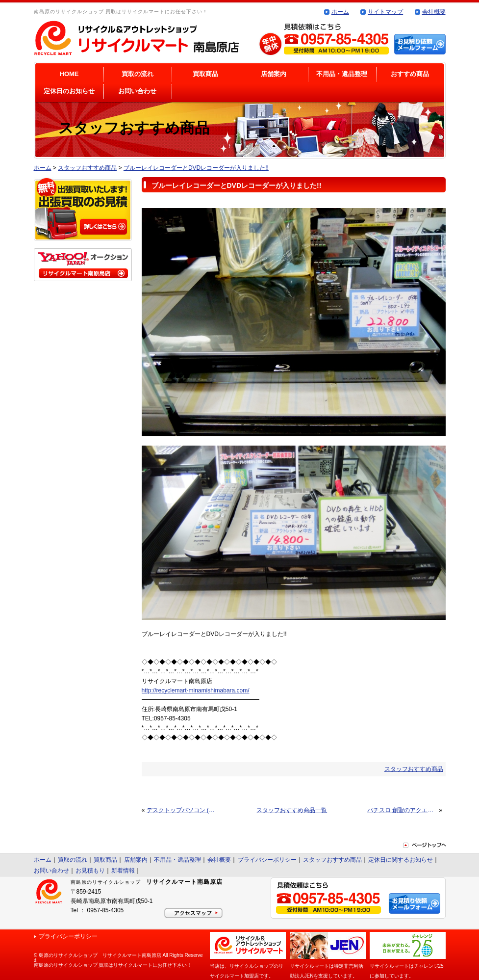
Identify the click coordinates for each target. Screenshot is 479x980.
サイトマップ (385, 12)
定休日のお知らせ (69, 91)
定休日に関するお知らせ (401, 860)
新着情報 (123, 871)
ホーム (340, 12)
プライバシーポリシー (267, 860)
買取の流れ (138, 74)
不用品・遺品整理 (342, 74)
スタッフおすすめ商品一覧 (292, 810)
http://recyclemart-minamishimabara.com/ (196, 690)
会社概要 (434, 12)
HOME (69, 74)
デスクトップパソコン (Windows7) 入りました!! (182, 810)
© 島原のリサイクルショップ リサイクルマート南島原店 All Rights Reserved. (118, 958)
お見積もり (90, 871)
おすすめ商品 (410, 74)
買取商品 (205, 74)
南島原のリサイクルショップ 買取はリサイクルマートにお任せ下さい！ (113, 965)
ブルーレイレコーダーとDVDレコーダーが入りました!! (196, 168)
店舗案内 (274, 74)
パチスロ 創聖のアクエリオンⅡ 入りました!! (402, 810)
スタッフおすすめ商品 (87, 168)
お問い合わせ (137, 91)
